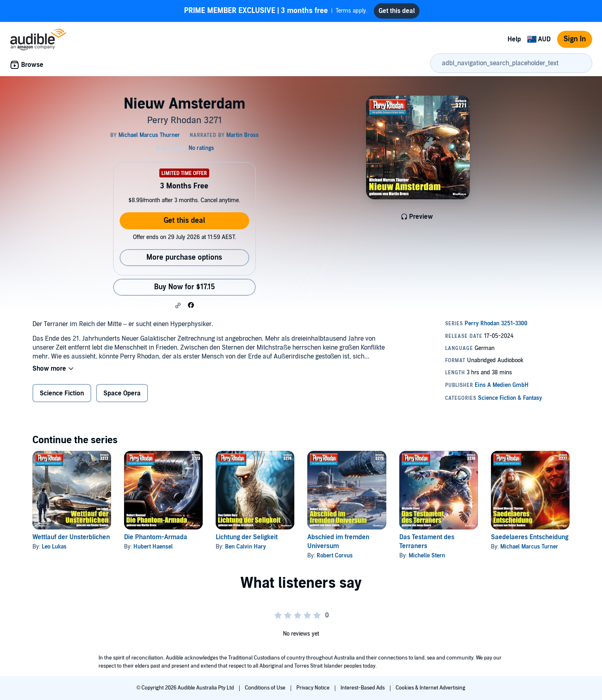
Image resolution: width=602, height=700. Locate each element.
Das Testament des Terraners (427, 542)
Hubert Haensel (153, 547)
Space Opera (122, 393)
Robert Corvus (335, 556)
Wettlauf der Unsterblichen (71, 537)
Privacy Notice (314, 688)
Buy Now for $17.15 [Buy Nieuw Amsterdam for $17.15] (184, 287)
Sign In (575, 39)
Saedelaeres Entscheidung (530, 537)
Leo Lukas (54, 547)
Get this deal (184, 221)
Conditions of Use (266, 688)
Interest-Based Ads (363, 688)
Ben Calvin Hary (245, 547)
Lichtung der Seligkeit (247, 537)
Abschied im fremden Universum (338, 542)
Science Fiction (62, 393)
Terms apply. (276, 11)
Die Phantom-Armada (156, 537)
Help (514, 39)
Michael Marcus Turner (529, 547)
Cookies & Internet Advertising (431, 688)
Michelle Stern (427, 556)
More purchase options (184, 257)
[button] (178, 305)
